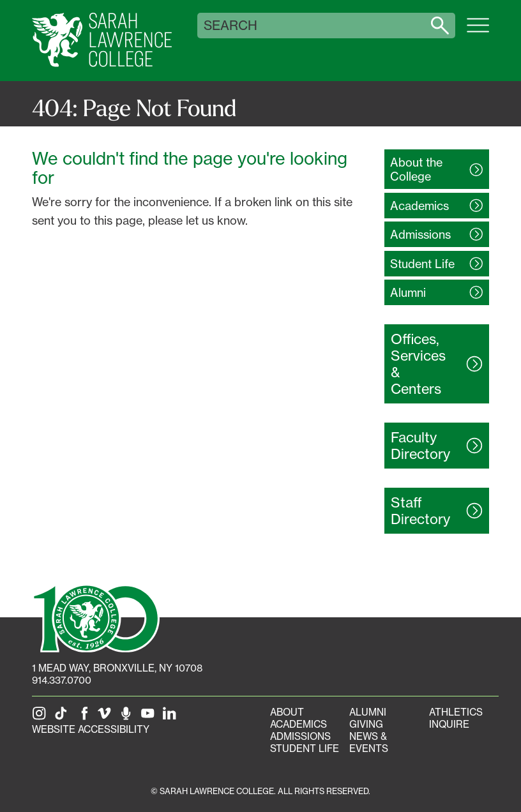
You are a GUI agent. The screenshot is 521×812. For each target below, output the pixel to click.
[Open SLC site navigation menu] (478, 32)
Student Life (305, 748)
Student (422, 264)
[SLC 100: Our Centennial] (96, 617)
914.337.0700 (62, 680)
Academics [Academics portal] (298, 724)
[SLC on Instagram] (42, 717)
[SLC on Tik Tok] (63, 717)
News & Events (369, 742)
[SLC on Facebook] (85, 717)
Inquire (449, 724)
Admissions (300, 736)
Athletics (456, 712)
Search (230, 26)
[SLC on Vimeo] (107, 717)
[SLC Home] (102, 41)
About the (416, 169)
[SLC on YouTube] (150, 717)
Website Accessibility (91, 729)
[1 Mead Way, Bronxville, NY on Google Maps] (117, 668)
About (287, 712)
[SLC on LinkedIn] (172, 717)
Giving (366, 724)
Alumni (368, 712)
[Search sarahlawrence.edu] (440, 26)
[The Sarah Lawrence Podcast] (128, 717)
